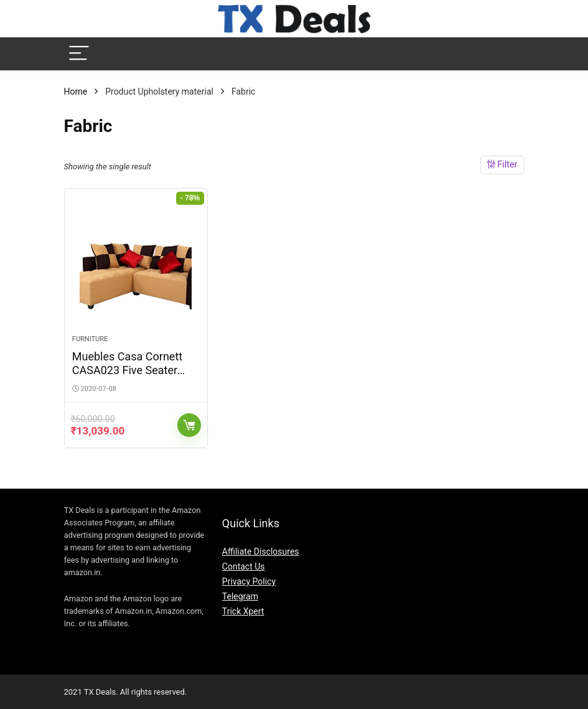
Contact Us (244, 566)
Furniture (90, 339)
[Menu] (79, 54)
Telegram (240, 596)
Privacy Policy (249, 581)
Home (76, 92)
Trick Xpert (243, 611)
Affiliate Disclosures (261, 552)
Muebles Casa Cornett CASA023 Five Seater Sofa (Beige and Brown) (131, 370)
